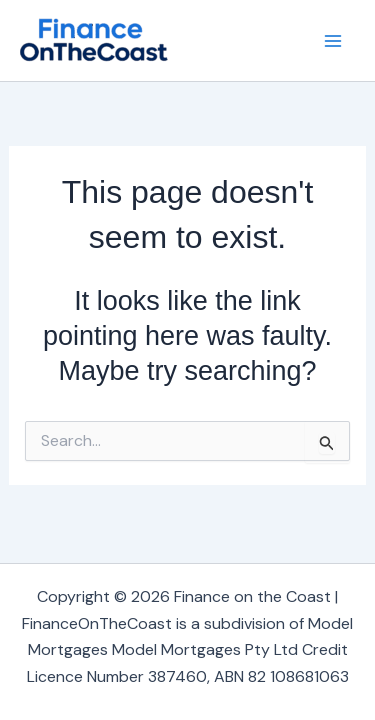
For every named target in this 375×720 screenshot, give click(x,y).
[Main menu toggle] (333, 41)
